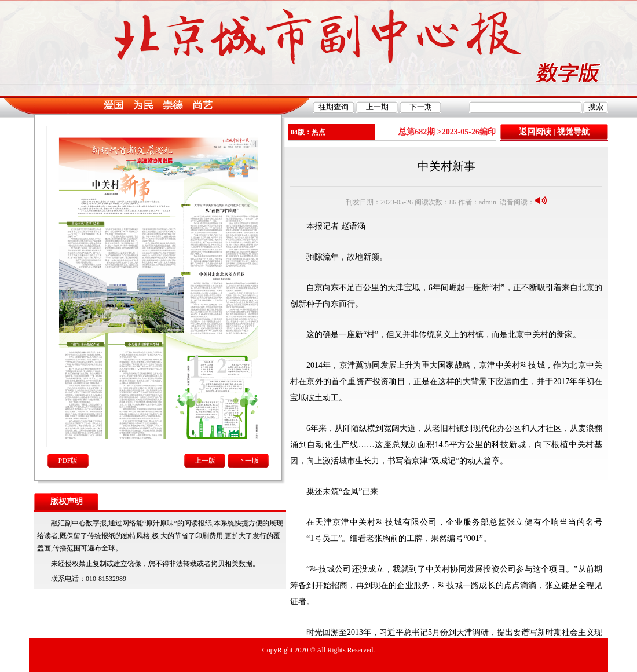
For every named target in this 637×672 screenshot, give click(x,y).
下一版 (248, 461)
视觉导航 (573, 132)
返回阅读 (535, 132)
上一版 (205, 461)
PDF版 (68, 461)
